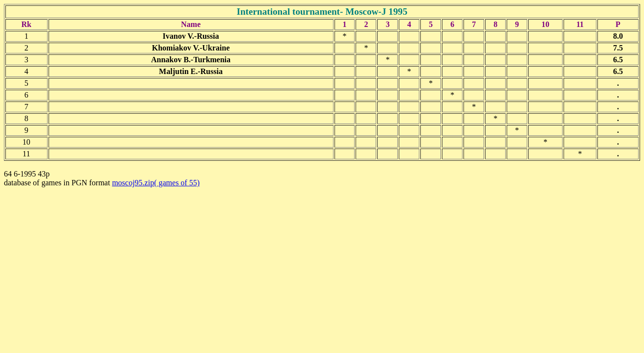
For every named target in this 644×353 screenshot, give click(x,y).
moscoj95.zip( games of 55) (156, 183)
